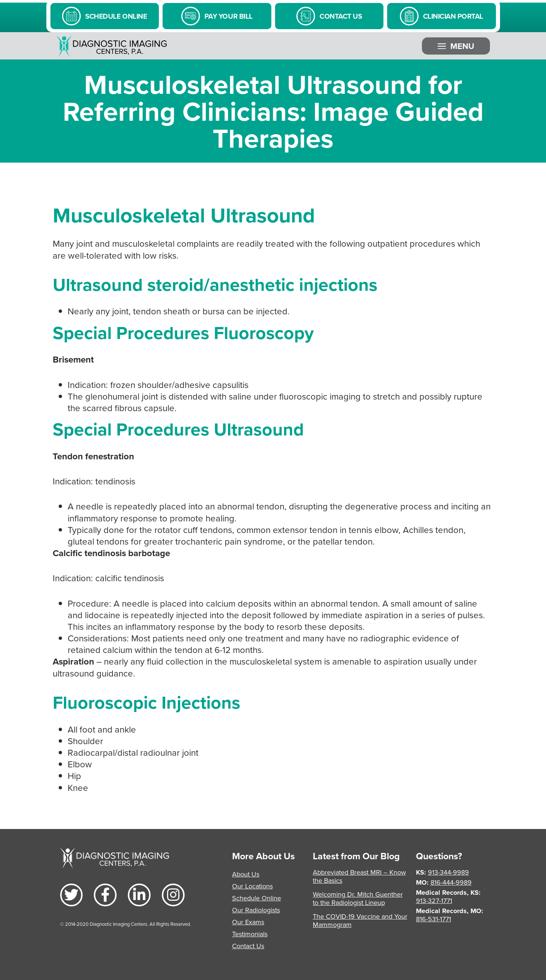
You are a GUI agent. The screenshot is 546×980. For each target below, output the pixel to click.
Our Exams (248, 922)
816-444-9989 (451, 882)
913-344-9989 (448, 872)
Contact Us (248, 946)
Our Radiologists (256, 910)
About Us (246, 874)
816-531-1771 (434, 919)
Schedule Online (257, 898)
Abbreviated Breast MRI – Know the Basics (359, 876)
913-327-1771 (434, 901)
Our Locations (252, 886)
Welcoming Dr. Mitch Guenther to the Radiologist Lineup (358, 898)
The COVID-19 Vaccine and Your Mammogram (360, 920)
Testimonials (250, 934)
